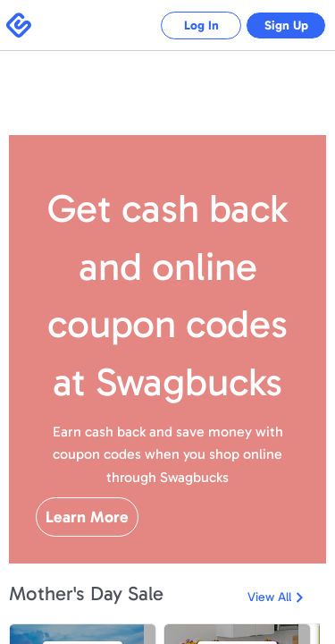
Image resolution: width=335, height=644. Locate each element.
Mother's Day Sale (86, 593)
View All (269, 597)
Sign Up (282, 25)
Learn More (87, 517)
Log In (188, 25)
